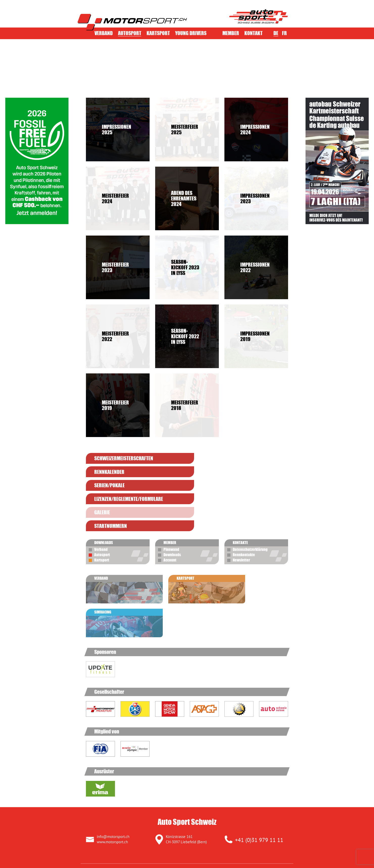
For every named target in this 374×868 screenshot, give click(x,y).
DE (276, 33)
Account (170, 519)
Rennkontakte (244, 514)
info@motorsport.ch (113, 759)
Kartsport (158, 33)
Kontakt (253, 33)
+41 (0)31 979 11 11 (259, 762)
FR (284, 33)
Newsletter (241, 519)
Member (231, 33)
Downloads (172, 514)
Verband (104, 33)
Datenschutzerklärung (250, 509)
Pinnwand (171, 509)
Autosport (130, 33)
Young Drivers (191, 33)
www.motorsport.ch (112, 764)
